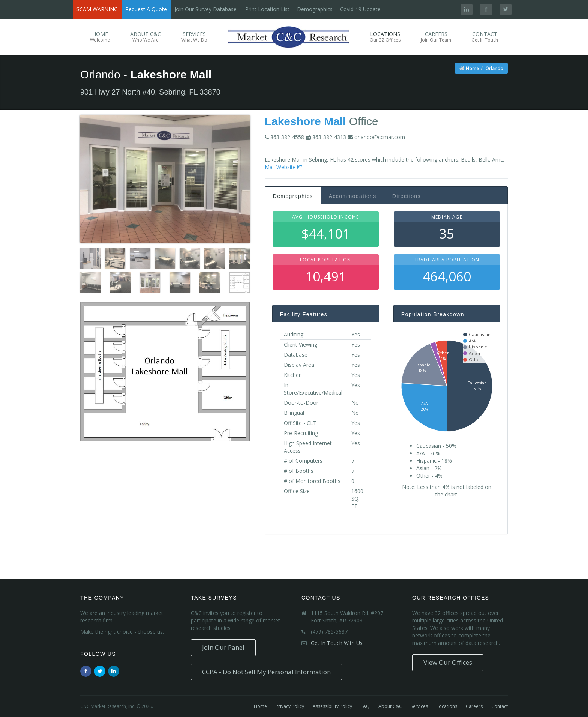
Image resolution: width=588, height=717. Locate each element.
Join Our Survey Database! (206, 9)
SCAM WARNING (97, 9)
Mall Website (283, 167)
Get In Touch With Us (337, 643)
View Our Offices (448, 662)
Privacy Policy (290, 706)
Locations (385, 37)
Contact (485, 37)
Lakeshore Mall (305, 121)
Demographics (315, 9)
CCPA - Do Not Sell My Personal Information (266, 672)
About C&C (145, 37)
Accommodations (353, 196)
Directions (406, 196)
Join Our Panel (223, 647)
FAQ (365, 706)
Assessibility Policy (332, 706)
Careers (436, 37)
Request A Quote (146, 9)
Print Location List (267, 9)
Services (194, 37)
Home (100, 37)
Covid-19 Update (360, 9)
